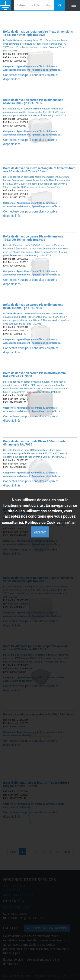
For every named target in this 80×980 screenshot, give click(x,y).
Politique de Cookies (43, 522)
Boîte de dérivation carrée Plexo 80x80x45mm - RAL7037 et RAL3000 (35, 375)
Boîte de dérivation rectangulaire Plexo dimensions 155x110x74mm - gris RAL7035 (38, 33)
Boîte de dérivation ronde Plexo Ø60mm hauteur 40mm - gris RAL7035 (36, 443)
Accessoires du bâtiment (17, 70)
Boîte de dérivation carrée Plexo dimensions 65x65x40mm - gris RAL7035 (33, 101)
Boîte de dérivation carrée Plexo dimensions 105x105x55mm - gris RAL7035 (33, 238)
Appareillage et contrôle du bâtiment (36, 66)
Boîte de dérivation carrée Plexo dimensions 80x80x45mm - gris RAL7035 (33, 306)
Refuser (70, 523)
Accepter (40, 532)
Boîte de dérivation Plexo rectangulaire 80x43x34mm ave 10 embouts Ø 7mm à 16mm (39, 170)
